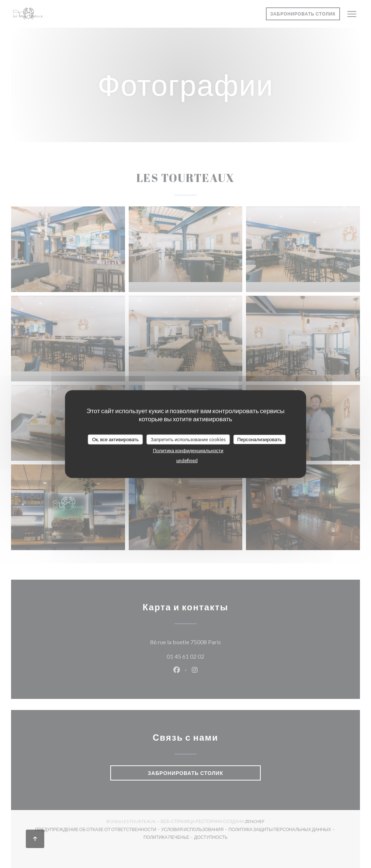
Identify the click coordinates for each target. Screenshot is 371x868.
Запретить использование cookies (188, 439)
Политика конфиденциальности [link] (188, 450)
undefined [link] (187, 460)
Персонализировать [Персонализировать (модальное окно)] (259, 439)
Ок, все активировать (116, 439)
